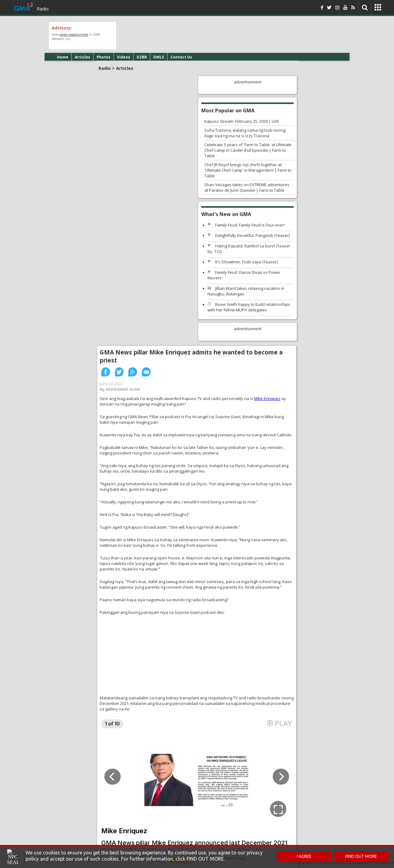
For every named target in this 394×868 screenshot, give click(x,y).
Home (63, 57)
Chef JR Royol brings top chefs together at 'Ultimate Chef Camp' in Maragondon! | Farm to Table (248, 170)
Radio (43, 9)
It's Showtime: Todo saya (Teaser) (246, 262)
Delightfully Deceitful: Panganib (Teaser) (252, 235)
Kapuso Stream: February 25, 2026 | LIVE (242, 121)
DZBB (142, 57)
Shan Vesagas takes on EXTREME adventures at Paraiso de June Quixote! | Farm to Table (247, 187)
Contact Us (181, 57)
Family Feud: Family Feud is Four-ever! (250, 225)
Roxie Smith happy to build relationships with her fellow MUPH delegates (249, 307)
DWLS (159, 57)
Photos (104, 57)
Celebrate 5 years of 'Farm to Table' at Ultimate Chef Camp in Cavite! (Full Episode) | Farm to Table (248, 150)
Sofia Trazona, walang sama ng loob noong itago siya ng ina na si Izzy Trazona (245, 133)
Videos (124, 57)
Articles (82, 57)
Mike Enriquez (267, 398)
